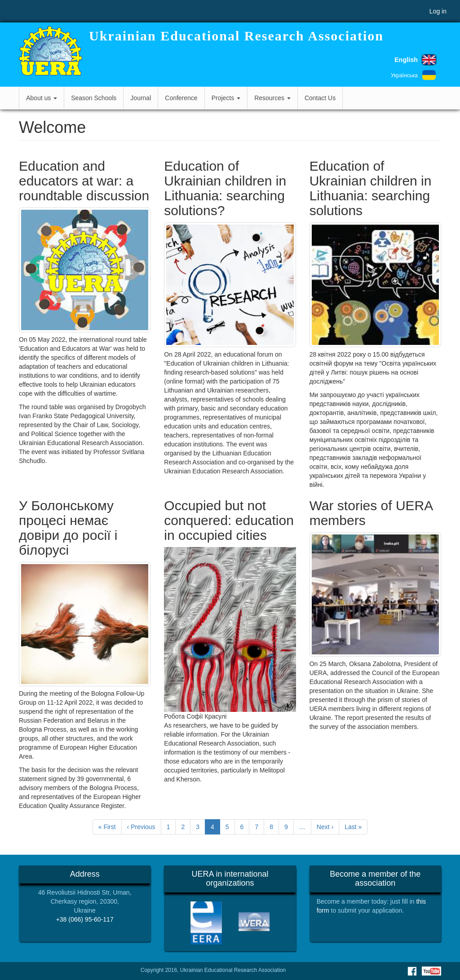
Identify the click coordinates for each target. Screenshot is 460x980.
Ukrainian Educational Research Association (236, 36)
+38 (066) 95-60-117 (85, 919)
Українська (404, 75)
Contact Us (320, 98)
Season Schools (94, 98)
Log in (438, 11)
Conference (181, 98)
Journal (141, 98)
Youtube (431, 971)
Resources (272, 98)
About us (42, 98)
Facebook (412, 971)
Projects (226, 98)
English (406, 60)
